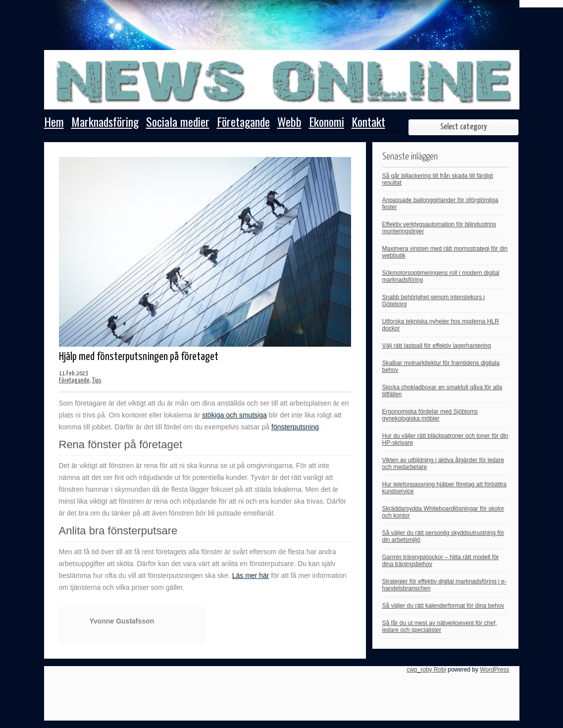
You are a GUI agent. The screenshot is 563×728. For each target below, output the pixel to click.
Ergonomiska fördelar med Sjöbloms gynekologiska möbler (430, 415)
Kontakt (368, 123)
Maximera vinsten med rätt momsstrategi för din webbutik (445, 252)
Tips (97, 381)
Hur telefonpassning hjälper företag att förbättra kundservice (444, 488)
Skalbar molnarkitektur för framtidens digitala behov (441, 366)
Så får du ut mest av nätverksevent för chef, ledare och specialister (440, 626)
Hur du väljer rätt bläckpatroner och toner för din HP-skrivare (445, 439)
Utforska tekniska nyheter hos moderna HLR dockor (441, 325)
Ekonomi (327, 123)
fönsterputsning (295, 427)
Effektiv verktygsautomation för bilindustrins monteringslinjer (439, 228)
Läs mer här (251, 575)
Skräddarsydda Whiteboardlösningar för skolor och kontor (443, 512)
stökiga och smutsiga (234, 415)
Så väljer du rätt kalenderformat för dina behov (443, 606)
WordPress (494, 670)
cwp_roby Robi (426, 670)
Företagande (243, 123)
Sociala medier (178, 123)
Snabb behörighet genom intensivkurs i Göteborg (434, 301)
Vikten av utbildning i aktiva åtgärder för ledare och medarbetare (443, 464)
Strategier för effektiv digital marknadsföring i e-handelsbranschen (444, 585)
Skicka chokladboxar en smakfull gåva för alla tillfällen (442, 391)
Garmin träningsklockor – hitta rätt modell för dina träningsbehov (441, 561)
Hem (54, 123)
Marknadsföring (105, 123)
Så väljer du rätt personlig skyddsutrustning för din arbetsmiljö (443, 536)
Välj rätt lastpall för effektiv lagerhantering (437, 346)
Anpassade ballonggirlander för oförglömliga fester (440, 204)
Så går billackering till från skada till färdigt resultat (438, 179)
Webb (289, 123)
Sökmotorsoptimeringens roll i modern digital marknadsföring (441, 276)
